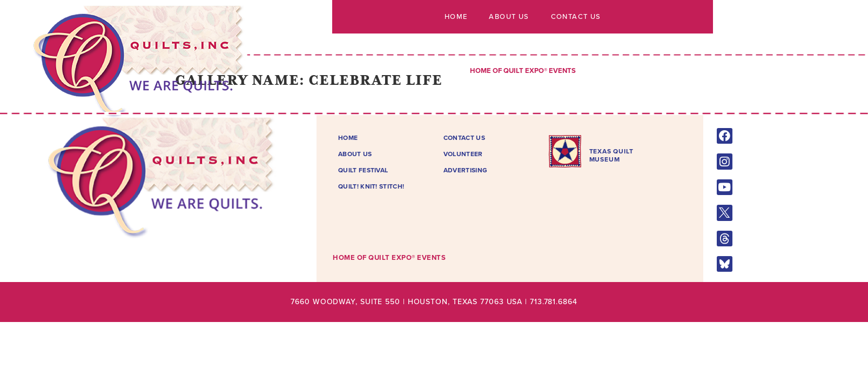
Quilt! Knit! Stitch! (371, 186)
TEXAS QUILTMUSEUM (611, 155)
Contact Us (576, 17)
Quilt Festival (363, 170)
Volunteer (463, 154)
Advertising (465, 170)
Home (456, 17)
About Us (509, 17)
